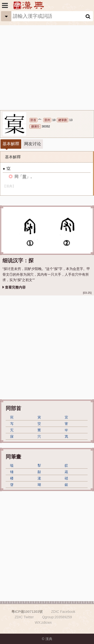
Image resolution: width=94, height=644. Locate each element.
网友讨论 (33, 144)
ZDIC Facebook (63, 612)
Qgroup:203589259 (57, 617)
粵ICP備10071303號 (27, 612)
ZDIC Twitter (24, 617)
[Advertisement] (47, 61)
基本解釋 (11, 144)
